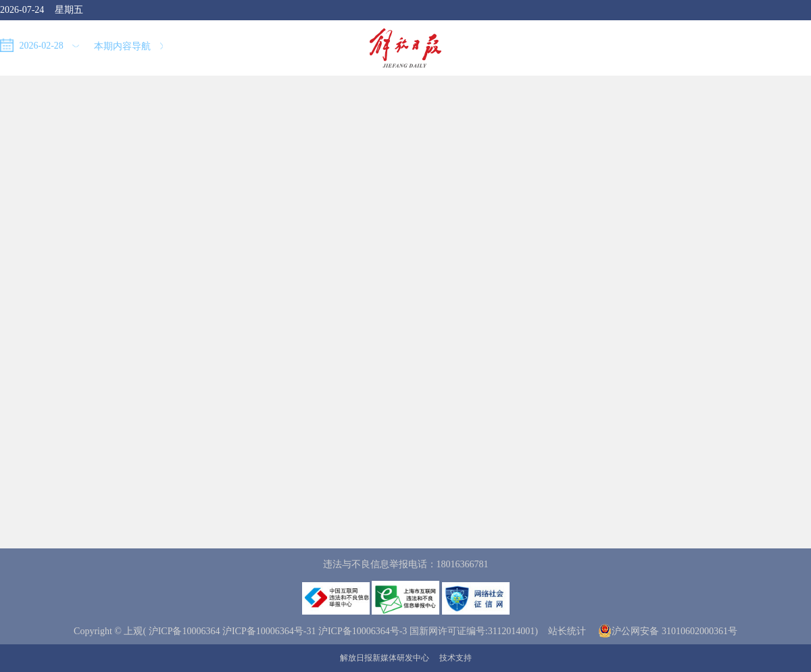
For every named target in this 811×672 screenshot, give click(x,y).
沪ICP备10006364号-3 (363, 631)
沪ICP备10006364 (185, 631)
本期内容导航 (128, 46)
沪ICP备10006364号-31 (269, 631)
